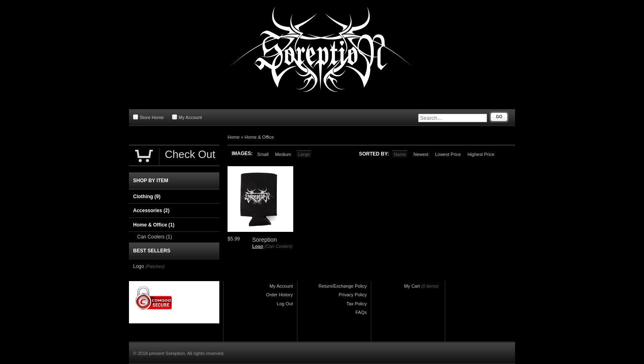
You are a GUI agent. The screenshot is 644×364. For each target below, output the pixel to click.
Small (263, 154)
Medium (283, 154)
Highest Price (481, 154)
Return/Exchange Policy (343, 286)
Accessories (151, 211)
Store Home (148, 117)
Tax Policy (356, 304)
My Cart (412, 286)
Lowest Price (448, 154)
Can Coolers (155, 237)
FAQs (361, 312)
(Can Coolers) (278, 246)
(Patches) (155, 266)
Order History (279, 295)
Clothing (147, 197)
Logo (258, 246)
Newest (421, 154)
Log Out (285, 304)
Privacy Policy (353, 295)
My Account (187, 117)
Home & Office (259, 137)
